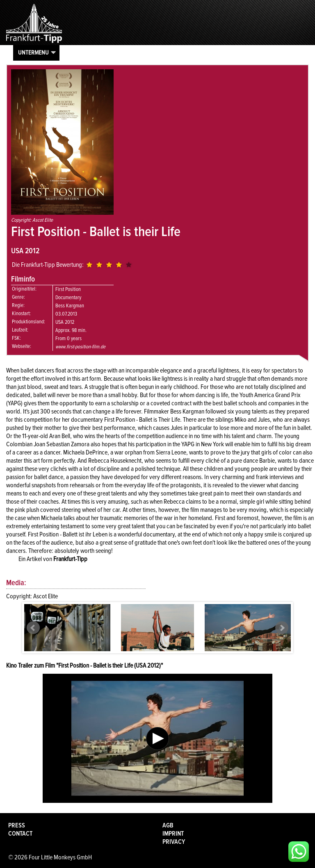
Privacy (174, 842)
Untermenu (33, 52)
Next (282, 628)
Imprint (173, 834)
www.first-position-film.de (80, 347)
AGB (168, 825)
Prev (33, 628)
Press (17, 825)
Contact (20, 834)
